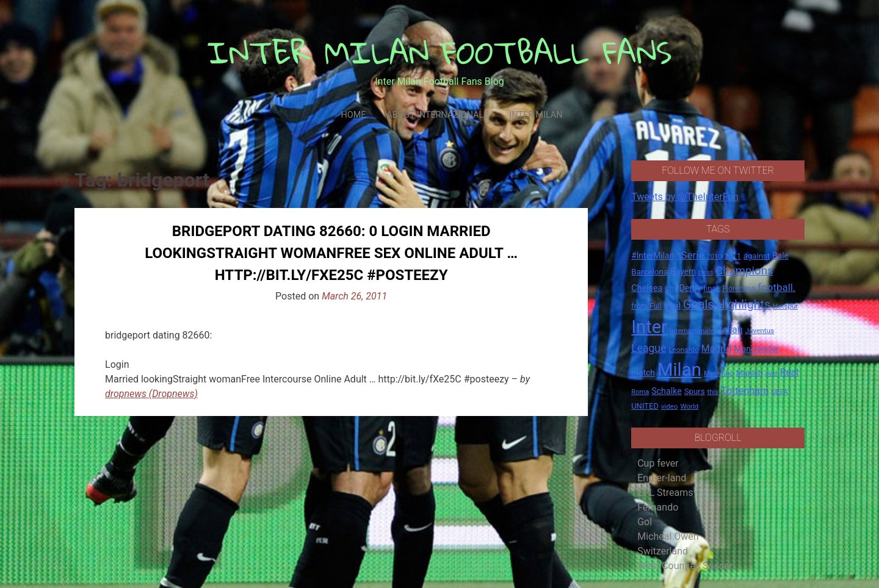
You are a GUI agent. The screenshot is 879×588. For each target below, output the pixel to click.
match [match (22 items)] (643, 373)
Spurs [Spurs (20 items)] (695, 391)
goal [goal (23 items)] (672, 306)
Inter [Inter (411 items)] (649, 327)
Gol (645, 522)
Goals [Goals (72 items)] (699, 305)
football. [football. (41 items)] (776, 287)
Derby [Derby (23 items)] (690, 288)
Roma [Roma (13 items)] (640, 392)
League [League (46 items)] (649, 348)
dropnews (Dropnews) (151, 394)
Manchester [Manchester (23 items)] (756, 349)
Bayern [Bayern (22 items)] (683, 271)
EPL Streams (665, 493)
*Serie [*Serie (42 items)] (690, 255)
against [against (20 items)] (757, 256)
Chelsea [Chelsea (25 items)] (647, 288)
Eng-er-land (662, 478)
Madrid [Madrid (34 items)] (717, 349)
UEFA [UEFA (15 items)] (780, 392)
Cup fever (658, 463)
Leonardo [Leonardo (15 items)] (683, 350)
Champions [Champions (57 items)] (744, 271)
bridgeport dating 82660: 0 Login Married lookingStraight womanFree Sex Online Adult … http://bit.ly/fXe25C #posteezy (331, 253)
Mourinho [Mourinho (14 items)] (719, 373)
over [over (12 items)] (771, 374)
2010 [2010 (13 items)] (714, 256)
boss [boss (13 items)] (706, 272)
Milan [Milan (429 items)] (679, 370)
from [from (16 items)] (639, 306)
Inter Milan (536, 115)
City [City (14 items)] (671, 289)
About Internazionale (437, 115)
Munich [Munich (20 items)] (750, 373)
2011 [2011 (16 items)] (732, 256)
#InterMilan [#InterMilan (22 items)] (653, 256)
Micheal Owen (668, 536)
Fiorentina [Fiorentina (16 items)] (739, 289)
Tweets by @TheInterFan (685, 197)
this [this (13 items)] (713, 392)
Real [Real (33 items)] (790, 372)
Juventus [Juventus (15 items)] (759, 331)
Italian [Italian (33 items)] (729, 330)
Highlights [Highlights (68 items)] (744, 305)
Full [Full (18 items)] (656, 306)
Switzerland (663, 551)
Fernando (658, 507)
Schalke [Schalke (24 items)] (667, 391)
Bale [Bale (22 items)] (780, 256)
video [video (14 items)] (670, 406)
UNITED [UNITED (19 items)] (645, 406)
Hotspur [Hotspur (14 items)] (785, 306)
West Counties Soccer (685, 566)
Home (353, 115)
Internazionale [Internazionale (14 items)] (692, 331)
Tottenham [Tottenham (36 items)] (745, 391)
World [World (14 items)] (689, 406)
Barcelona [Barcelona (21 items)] (649, 271)
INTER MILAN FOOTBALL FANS (440, 52)
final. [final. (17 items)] (711, 288)
